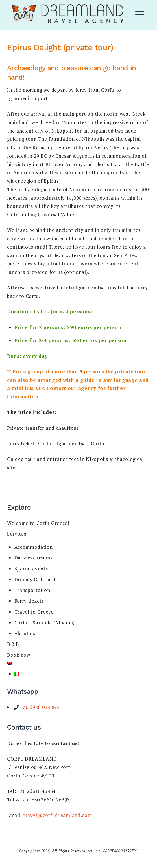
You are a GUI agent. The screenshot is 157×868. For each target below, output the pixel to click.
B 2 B (13, 644)
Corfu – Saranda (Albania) (45, 623)
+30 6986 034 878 (39, 707)
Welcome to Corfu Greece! (38, 523)
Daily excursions (33, 558)
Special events (31, 569)
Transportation (32, 590)
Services (17, 534)
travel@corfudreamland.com (58, 815)
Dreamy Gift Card (35, 579)
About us (25, 633)
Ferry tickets (29, 601)
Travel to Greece (34, 612)
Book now (19, 655)
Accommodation (34, 547)
